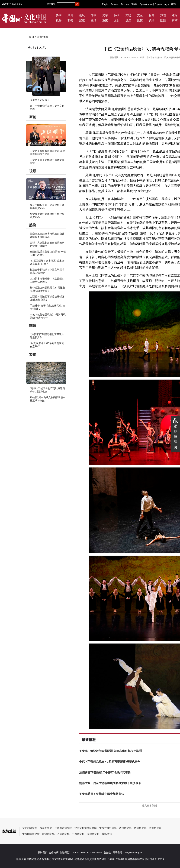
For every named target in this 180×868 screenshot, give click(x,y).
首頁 (31, 37)
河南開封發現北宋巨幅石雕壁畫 (46, 381)
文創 (117, 21)
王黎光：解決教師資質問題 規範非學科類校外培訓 (110, 751)
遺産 (128, 21)
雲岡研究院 (155, 828)
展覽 (82, 21)
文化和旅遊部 (30, 828)
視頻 (33, 171)
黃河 (175, 21)
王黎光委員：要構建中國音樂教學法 (102, 794)
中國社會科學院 (108, 828)
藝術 (117, 15)
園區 (163, 21)
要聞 (59, 15)
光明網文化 (93, 834)
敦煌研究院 (140, 828)
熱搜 (33, 225)
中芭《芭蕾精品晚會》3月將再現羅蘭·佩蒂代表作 (110, 762)
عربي (167, 4)
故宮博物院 (125, 828)
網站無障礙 (176, 437)
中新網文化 (78, 834)
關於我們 (43, 853)
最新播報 (43, 37)
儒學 (94, 15)
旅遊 (163, 15)
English (106, 4)
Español (158, 4)
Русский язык (146, 4)
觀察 (70, 21)
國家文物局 (46, 828)
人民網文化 (63, 834)
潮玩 (82, 15)
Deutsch (125, 4)
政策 (140, 21)
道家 (105, 21)
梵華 (105, 15)
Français (115, 4)
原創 (70, 15)
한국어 (174, 4)
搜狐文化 (107, 834)
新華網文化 (48, 834)
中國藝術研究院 (63, 828)
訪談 (152, 21)
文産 (140, 15)
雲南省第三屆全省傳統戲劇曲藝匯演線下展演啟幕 (110, 783)
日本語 (134, 4)
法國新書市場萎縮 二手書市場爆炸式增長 (105, 772)
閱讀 (94, 21)
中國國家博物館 (31, 834)
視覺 (59, 21)
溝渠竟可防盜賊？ (40, 100)
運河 (175, 15)
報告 (152, 15)
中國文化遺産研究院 (86, 828)
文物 (128, 15)
